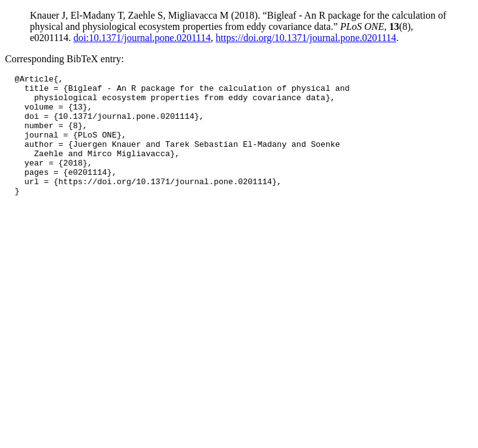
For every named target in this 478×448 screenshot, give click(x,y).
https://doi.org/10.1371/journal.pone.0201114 (306, 38)
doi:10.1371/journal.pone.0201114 (142, 38)
